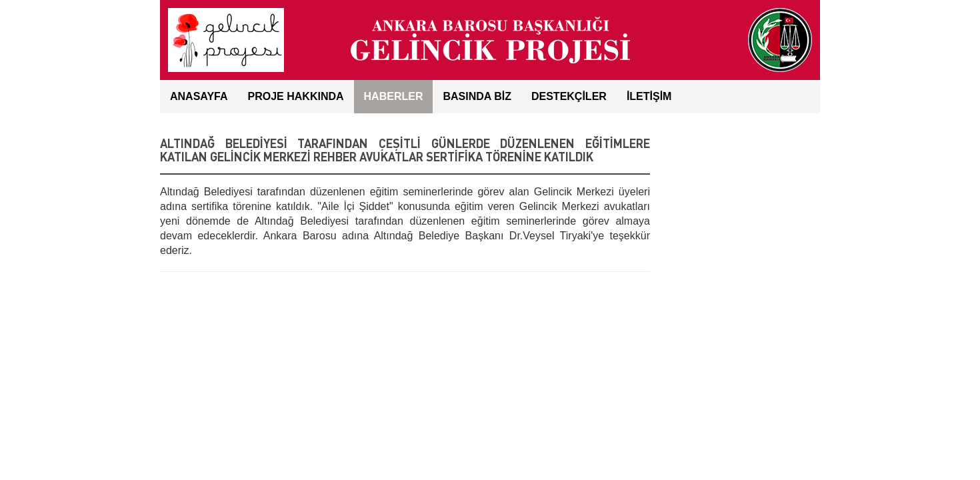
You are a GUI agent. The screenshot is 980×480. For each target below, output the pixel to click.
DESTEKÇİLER (569, 96)
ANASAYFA (199, 96)
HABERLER (394, 96)
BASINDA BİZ (477, 96)
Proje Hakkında (296, 96)
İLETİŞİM (649, 96)
